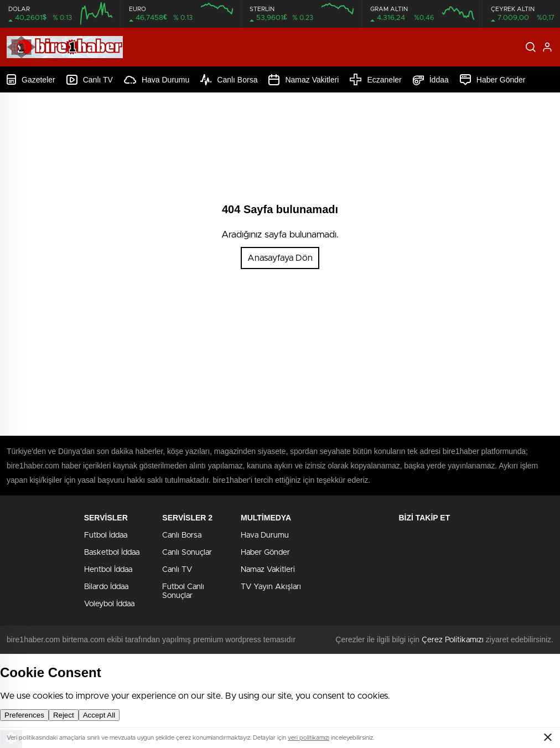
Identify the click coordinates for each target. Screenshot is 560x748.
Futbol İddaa (106, 535)
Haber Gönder (493, 80)
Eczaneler (375, 79)
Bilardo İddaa (106, 587)
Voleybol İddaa (109, 604)
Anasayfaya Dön (280, 258)
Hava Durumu (157, 80)
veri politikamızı (308, 738)
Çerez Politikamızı (453, 640)
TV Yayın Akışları (271, 587)
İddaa (431, 80)
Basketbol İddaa (112, 553)
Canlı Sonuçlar (187, 553)
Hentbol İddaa (108, 570)
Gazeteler (31, 79)
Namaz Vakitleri (304, 80)
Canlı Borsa (229, 80)
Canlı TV (90, 80)
